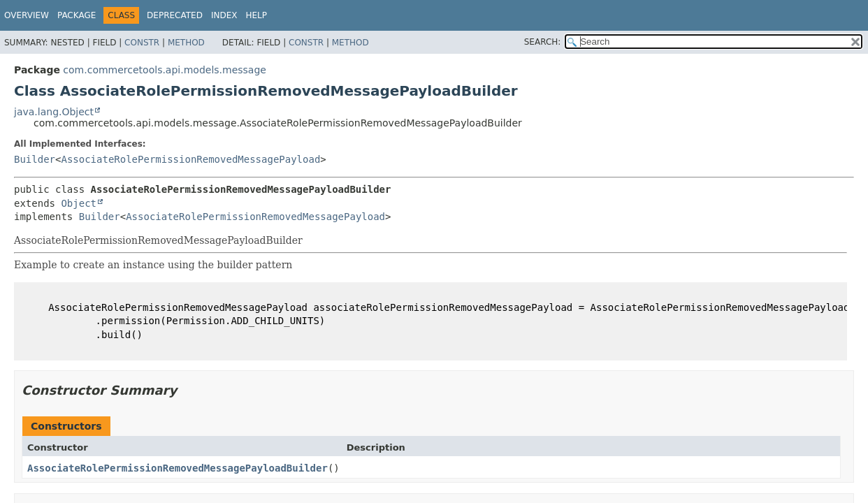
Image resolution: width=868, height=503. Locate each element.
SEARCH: (543, 42)
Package (77, 15)
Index (224, 15)
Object (79, 203)
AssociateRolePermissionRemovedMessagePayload (190, 159)
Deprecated (175, 15)
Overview (27, 15)
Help (256, 15)
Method (186, 43)
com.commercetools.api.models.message (165, 70)
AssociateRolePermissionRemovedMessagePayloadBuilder (178, 468)
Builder (35, 159)
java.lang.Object (54, 112)
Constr (142, 43)
